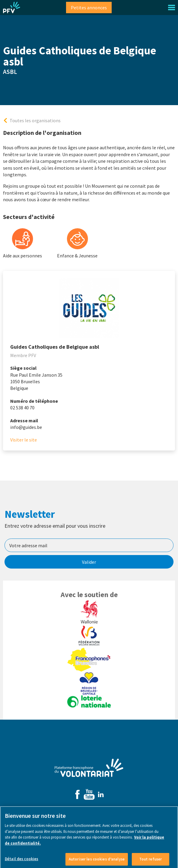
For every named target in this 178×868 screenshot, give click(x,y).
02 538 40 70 (22, 408)
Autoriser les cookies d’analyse (97, 861)
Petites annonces (89, 8)
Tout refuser (151, 861)
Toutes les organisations (35, 120)
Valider (89, 562)
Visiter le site (24, 440)
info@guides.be (26, 427)
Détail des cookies (21, 861)
